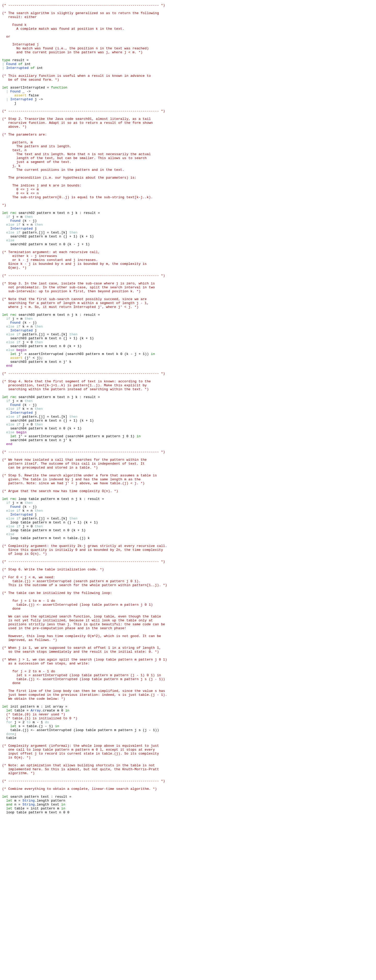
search (16, 955)
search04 (26, 476)
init (14, 847)
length (36, 960)
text (61, 255)
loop (22, 598)
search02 (26, 255)
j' (20, 424)
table (34, 598)
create (43, 852)
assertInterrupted (28, 104)
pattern (44, 255)
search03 (26, 377)
